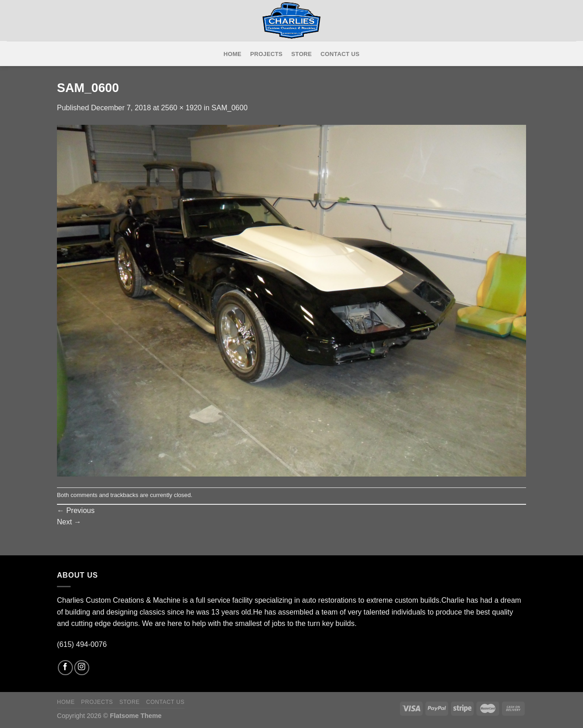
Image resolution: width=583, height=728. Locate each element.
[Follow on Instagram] (82, 668)
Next (69, 522)
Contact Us (340, 54)
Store (302, 54)
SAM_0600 (229, 108)
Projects (266, 54)
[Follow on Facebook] (65, 668)
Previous (76, 510)
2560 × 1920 (182, 108)
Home (233, 54)
